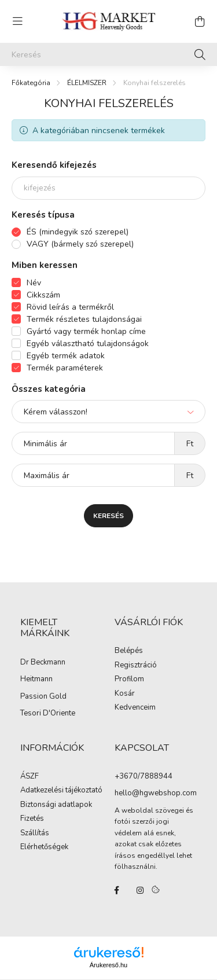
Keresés (108, 516)
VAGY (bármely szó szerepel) (80, 244)
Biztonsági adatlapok (56, 805)
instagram (140, 890)
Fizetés (32, 819)
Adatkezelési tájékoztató (61, 791)
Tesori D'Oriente (48, 714)
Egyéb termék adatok (66, 356)
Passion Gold (43, 697)
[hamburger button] (17, 21)
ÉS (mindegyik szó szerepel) (78, 232)
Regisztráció (136, 666)
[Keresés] (108, 54)
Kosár (125, 694)
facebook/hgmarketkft (117, 890)
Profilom (129, 680)
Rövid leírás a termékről (70, 307)
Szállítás (35, 834)
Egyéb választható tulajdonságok (88, 344)
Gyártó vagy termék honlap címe (86, 331)
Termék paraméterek (65, 368)
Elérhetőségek (44, 847)
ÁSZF (30, 777)
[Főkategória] (31, 83)
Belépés (129, 651)
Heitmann (36, 680)
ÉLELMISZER (87, 83)
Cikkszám (43, 295)
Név (34, 283)
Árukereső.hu (108, 965)
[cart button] (200, 21)
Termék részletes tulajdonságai (84, 319)
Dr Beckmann (43, 663)
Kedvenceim (135, 708)
